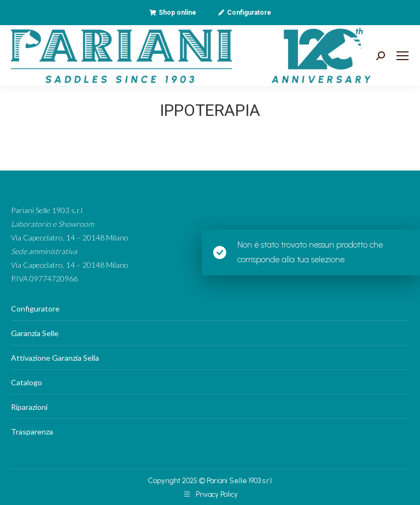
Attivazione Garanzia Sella (55, 358)
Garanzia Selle (35, 333)
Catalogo (27, 382)
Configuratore (35, 309)
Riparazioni (29, 407)
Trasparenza (32, 431)
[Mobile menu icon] (402, 56)
